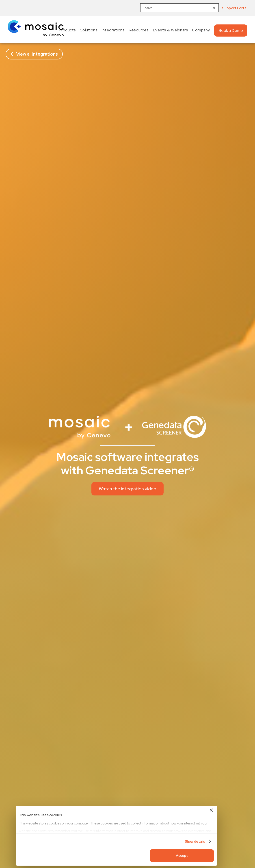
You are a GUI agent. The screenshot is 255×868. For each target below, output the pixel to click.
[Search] (214, 8)
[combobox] (179, 8)
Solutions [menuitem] (89, 30)
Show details (181, 842)
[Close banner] (198, 811)
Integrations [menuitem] (113, 30)
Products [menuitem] (67, 30)
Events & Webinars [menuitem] (171, 30)
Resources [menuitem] (139, 30)
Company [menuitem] (201, 30)
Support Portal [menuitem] (235, 8)
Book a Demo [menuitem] (231, 30)
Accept (168, 856)
